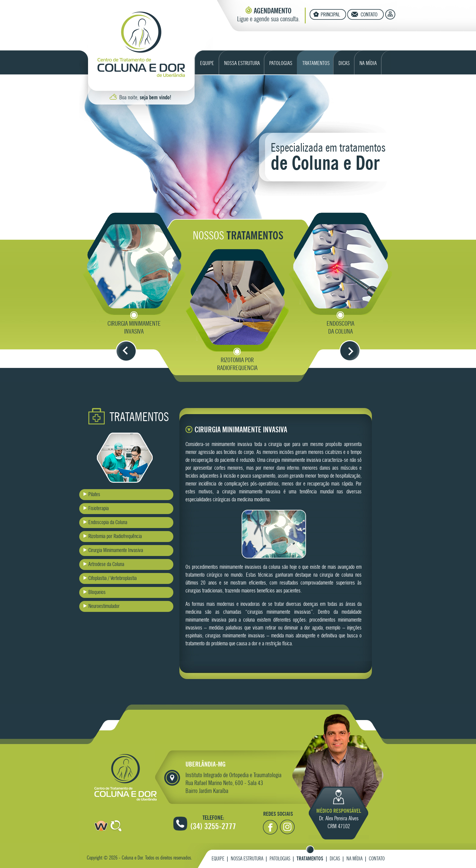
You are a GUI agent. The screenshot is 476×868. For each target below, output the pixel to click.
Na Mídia (354, 859)
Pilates (94, 495)
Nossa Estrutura (247, 859)
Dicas (335, 859)
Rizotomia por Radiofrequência (115, 537)
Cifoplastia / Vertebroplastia (112, 578)
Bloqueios (97, 592)
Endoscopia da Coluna (108, 523)
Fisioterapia (99, 509)
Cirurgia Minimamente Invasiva (116, 551)
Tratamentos (310, 859)
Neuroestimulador (104, 606)
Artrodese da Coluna (106, 564)
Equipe (218, 859)
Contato (377, 859)
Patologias (280, 859)
